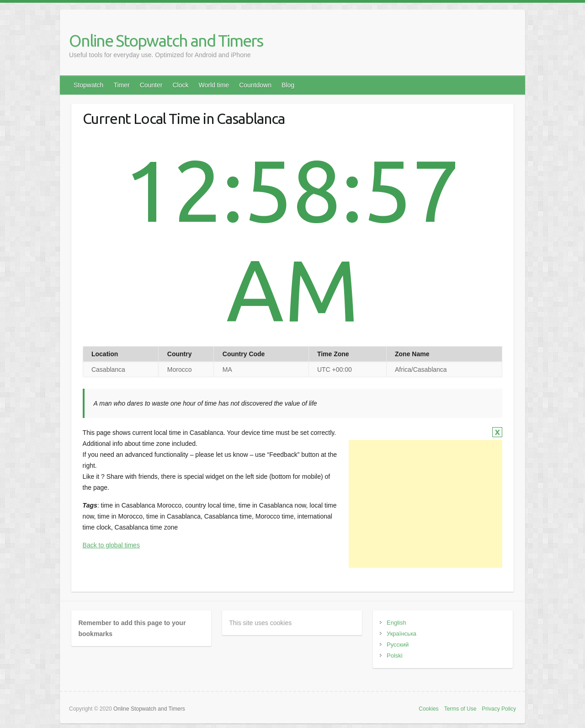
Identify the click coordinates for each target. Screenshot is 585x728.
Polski (395, 656)
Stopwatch (88, 85)
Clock (180, 85)
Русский (398, 645)
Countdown (255, 85)
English (396, 623)
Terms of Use (460, 709)
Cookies (428, 709)
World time (214, 85)
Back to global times (111, 545)
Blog (288, 85)
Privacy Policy (499, 709)
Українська (402, 634)
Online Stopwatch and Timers (166, 40)
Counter (151, 85)
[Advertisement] (425, 504)
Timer (121, 85)
